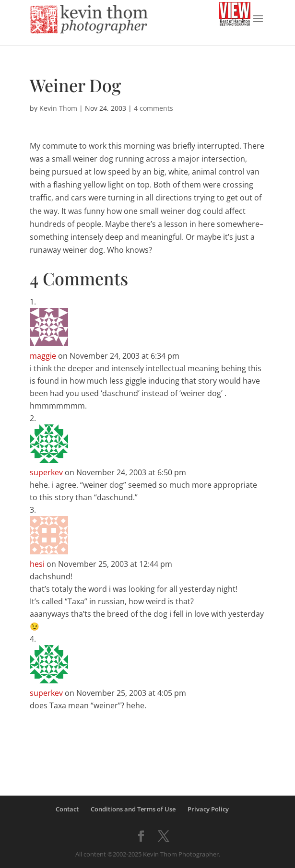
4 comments (153, 108)
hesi (37, 564)
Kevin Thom (58, 108)
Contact (67, 809)
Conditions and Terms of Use (133, 809)
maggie (43, 356)
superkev (46, 472)
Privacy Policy (208, 809)
